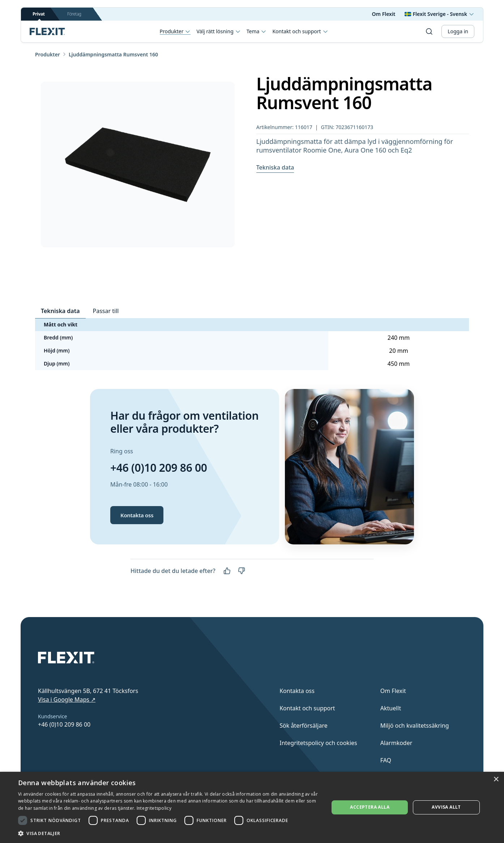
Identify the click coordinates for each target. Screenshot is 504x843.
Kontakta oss (137, 515)
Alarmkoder (396, 743)
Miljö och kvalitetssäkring (415, 726)
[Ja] (227, 571)
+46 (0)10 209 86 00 (159, 468)
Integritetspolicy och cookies (318, 743)
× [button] (496, 780)
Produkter (175, 32)
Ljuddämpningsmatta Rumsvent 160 (113, 54)
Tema (257, 31)
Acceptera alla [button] (370, 807)
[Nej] (242, 571)
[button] (169, 833)
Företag (74, 14)
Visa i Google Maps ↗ (67, 699)
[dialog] (252, 807)
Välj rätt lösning (218, 31)
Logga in (458, 31)
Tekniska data (275, 167)
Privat (39, 16)
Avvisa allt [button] (446, 807)
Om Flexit (384, 14)
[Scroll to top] (47, 31)
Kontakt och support (300, 31)
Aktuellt (391, 708)
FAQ (386, 760)
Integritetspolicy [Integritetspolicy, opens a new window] (154, 808)
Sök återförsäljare (304, 726)
